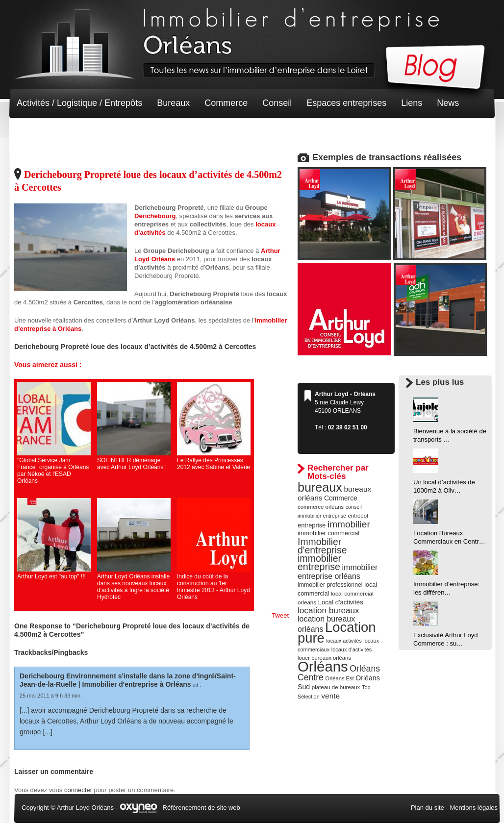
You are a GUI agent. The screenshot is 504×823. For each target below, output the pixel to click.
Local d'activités (341, 602)
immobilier (349, 524)
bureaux (320, 487)
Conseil (277, 103)
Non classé (38, 132)
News (448, 103)
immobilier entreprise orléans (338, 572)
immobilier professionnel (330, 585)
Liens (412, 103)
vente (330, 696)
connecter (78, 790)
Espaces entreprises (346, 103)
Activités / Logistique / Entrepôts (79, 103)
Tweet (280, 615)
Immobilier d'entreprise (322, 546)
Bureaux (173, 103)
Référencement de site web (202, 808)
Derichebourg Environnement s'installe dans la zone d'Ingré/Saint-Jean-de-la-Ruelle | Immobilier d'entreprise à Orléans (128, 680)
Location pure (337, 633)
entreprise (312, 525)
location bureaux (328, 610)
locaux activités (344, 641)
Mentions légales (474, 808)
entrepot (358, 516)
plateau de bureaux (336, 687)
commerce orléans (321, 507)
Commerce (226, 103)
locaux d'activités (352, 649)
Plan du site (428, 808)
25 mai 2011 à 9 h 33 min (50, 696)
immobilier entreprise (319, 562)
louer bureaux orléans (324, 658)
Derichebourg (155, 216)
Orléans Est (339, 678)
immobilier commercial (328, 533)
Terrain (88, 132)
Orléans (323, 666)
